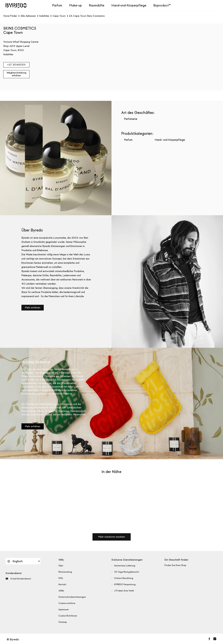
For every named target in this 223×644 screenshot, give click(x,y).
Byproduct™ (162, 5)
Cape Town (59, 16)
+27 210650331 (16, 65)
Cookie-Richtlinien (68, 616)
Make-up (76, 5)
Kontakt (62, 584)
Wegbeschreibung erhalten (16, 74)
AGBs (61, 591)
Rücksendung (65, 572)
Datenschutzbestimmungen (72, 597)
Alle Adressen (28, 16)
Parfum (57, 5)
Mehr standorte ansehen (112, 537)
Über (61, 566)
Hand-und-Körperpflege (129, 5)
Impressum (64, 610)
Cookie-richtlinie (67, 603)
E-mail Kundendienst (18, 579)
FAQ (61, 578)
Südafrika (44, 16)
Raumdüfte (97, 5)
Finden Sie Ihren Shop (175, 565)
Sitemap (63, 622)
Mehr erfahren (33, 308)
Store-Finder (10, 16)
